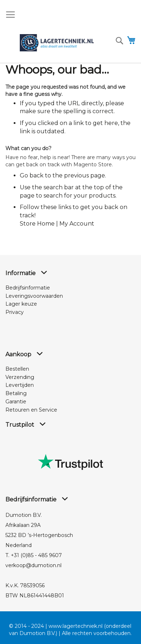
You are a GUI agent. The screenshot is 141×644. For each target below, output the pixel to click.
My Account (77, 224)
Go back (32, 175)
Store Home (37, 224)
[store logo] (57, 43)
